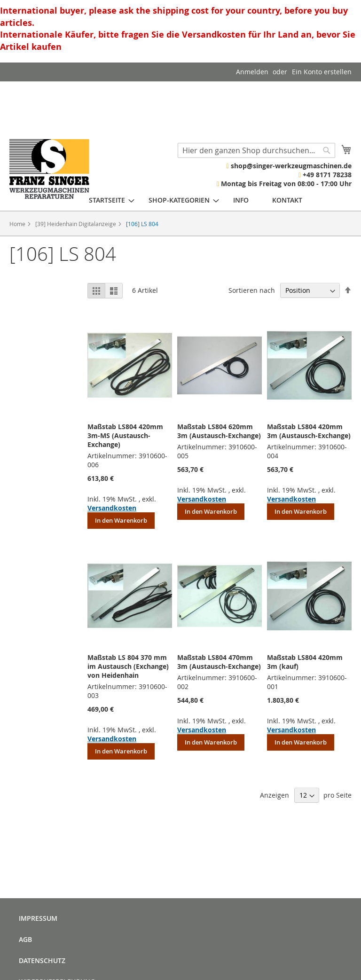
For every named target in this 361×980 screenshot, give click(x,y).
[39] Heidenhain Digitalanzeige (76, 224)
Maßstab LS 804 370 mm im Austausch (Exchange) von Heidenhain (128, 666)
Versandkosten (112, 508)
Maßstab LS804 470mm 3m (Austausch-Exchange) (219, 662)
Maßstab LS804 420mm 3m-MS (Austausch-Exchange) (125, 435)
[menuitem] (107, 200)
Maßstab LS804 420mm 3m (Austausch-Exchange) (309, 431)
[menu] (196, 200)
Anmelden (252, 72)
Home (18, 224)
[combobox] (256, 150)
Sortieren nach (252, 290)
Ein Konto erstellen (322, 72)
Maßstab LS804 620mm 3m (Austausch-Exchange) (219, 431)
